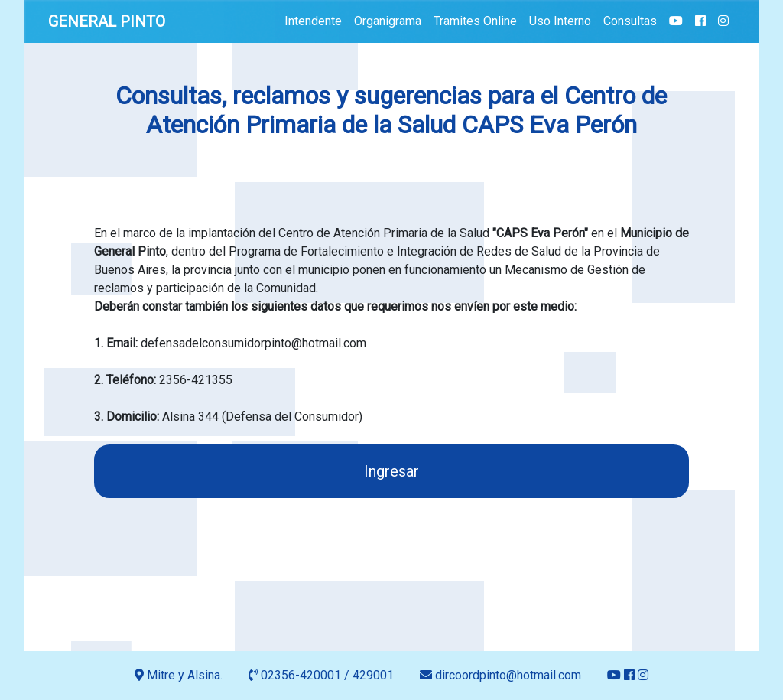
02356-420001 (301, 675)
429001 (373, 675)
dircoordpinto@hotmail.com (502, 675)
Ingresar (391, 471)
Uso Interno (560, 21)
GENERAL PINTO (107, 21)
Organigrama (388, 21)
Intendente (313, 21)
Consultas (630, 21)
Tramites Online (475, 21)
